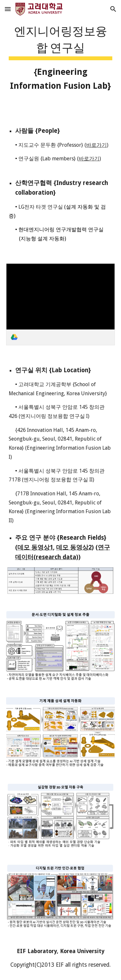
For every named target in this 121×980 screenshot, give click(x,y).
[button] (8, 9)
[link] (61, 304)
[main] (61, 57)
